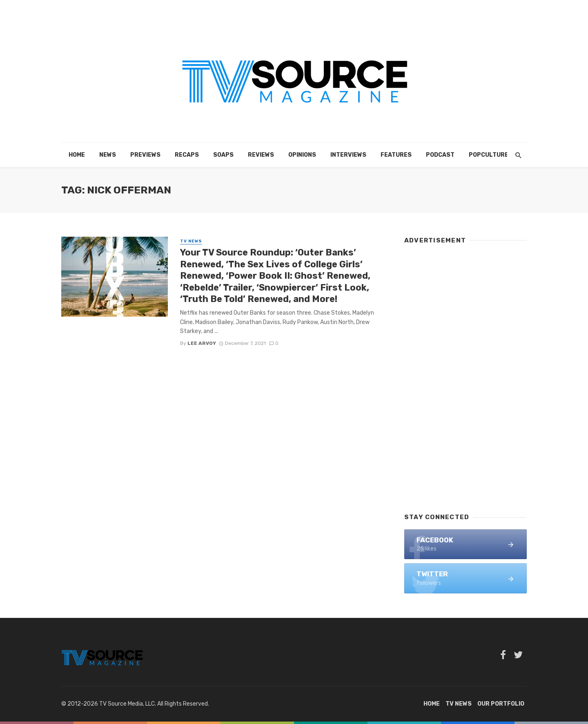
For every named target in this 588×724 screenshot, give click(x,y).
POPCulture (489, 155)
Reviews (261, 155)
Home (77, 155)
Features (396, 155)
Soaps (223, 155)
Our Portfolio (501, 704)
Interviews (348, 155)
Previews (145, 155)
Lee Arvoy (202, 343)
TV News (191, 241)
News (108, 155)
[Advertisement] (465, 375)
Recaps (187, 155)
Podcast (440, 155)
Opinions (302, 155)
